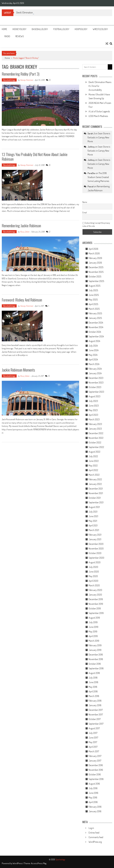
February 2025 (95, 313)
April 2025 (93, 304)
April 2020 (93, 581)
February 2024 (95, 369)
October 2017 (95, 719)
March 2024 (94, 364)
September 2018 (96, 668)
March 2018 (94, 696)
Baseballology (40, 29)
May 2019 (93, 632)
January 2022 (95, 484)
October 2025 (95, 276)
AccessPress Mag (39, 863)
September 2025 (96, 281)
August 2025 (94, 286)
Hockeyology (19, 29)
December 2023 (96, 378)
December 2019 (96, 599)
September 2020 (96, 558)
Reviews (20, 36)
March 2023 (94, 419)
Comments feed (96, 837)
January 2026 (95, 263)
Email (85, 212)
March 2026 (94, 253)
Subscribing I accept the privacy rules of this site (96, 224)
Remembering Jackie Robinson (21, 226)
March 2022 (94, 475)
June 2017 (93, 738)
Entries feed (94, 833)
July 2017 (93, 733)
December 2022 (96, 433)
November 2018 (96, 659)
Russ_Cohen (25, 232)
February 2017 (95, 756)
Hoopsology (81, 29)
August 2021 (94, 507)
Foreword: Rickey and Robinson (22, 300)
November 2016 (96, 770)
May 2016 (93, 798)
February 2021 (95, 535)
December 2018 (96, 655)
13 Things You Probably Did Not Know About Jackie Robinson (35, 157)
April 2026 (93, 249)
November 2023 (96, 383)
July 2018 (93, 678)
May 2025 (93, 300)
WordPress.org (95, 842)
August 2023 (94, 396)
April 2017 (93, 747)
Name (85, 202)
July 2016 (93, 788)
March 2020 (94, 585)
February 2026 (95, 258)
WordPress (18, 863)
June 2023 (94, 406)
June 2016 (93, 793)
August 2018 (94, 673)
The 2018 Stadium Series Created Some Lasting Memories (98, 177)
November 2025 (96, 272)
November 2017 (96, 715)
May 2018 (93, 687)
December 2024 (96, 323)
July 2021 (93, 512)
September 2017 (96, 724)
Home (4, 29)
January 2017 (95, 761)
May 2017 (93, 742)
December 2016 (96, 765)
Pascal (91, 186)
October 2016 (95, 774)
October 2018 (95, 664)
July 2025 (93, 290)
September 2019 (96, 613)
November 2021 (96, 493)
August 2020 (95, 562)
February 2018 (95, 701)
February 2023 (95, 424)
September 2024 (96, 336)
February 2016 (95, 807)
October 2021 (95, 498)
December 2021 (96, 489)
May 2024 (93, 355)
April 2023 (93, 415)
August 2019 (94, 618)
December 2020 (96, 544)
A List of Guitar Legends (99, 111)
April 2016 (93, 802)
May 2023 (93, 410)
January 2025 (95, 318)
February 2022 (95, 479)
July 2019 (93, 622)
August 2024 (94, 341)
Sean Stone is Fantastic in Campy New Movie (99, 137)
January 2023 (95, 429)
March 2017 (94, 751)
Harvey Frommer (27, 80)
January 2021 (95, 539)
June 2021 (93, 516)
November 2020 (96, 549)
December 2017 (96, 710)
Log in (91, 828)
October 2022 (95, 442)
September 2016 (96, 779)
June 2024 (94, 350)
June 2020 (94, 572)
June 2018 (93, 682)
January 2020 (95, 595)
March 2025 (94, 309)
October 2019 (95, 608)
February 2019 (95, 645)
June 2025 (94, 295)
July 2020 (93, 567)
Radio (7, 36)
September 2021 (96, 502)
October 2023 (95, 387)
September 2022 (96, 447)
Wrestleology (100, 29)
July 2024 (93, 346)
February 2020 (95, 590)
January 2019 (95, 650)
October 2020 (95, 553)
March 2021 (94, 530)
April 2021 (93, 525)
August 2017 (94, 728)
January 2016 (95, 811)
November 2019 (96, 604)
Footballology (61, 29)
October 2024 (95, 332)
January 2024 (95, 373)
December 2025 (96, 267)
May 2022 (93, 466)
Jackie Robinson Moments (18, 370)
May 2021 (93, 521)
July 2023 (93, 401)
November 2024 (96, 327)
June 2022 (94, 461)
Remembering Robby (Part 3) (21, 74)
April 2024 (93, 359)
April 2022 (93, 470)
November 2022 (96, 438)
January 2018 (95, 705)
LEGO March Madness (98, 116)
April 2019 (93, 636)
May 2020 (93, 576)
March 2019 (94, 641)
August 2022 (94, 452)
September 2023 (96, 392)
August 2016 (94, 784)
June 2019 (93, 627)
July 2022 (93, 456)
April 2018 (93, 691)
